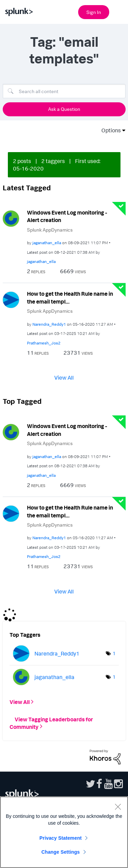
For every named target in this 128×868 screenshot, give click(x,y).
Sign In (94, 12)
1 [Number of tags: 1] (114, 653)
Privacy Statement (61, 838)
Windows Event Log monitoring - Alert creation (67, 216)
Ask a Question (64, 109)
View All (64, 378)
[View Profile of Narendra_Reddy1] (49, 324)
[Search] (64, 91)
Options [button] (109, 130)
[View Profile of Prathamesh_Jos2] (44, 343)
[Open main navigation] (119, 11)
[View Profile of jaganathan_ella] (47, 243)
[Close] (118, 807)
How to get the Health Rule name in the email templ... (70, 298)
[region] (64, 832)
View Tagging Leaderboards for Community (51, 723)
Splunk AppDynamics (50, 230)
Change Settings (61, 852)
